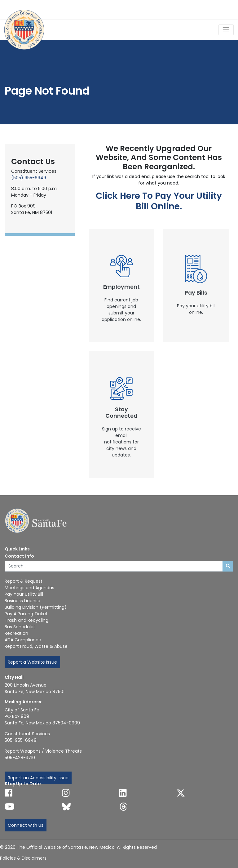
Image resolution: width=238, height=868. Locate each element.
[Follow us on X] (181, 793)
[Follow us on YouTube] (10, 807)
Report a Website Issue (32, 662)
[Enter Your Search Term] (114, 566)
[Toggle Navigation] (226, 30)
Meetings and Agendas (29, 588)
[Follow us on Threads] (123, 807)
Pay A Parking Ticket (26, 614)
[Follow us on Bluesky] (66, 807)
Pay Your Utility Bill (24, 594)
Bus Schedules (20, 627)
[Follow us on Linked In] (123, 793)
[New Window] (121, 286)
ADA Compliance (23, 640)
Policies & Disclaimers (23, 858)
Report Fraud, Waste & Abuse (36, 646)
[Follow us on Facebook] (9, 793)
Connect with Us (26, 825)
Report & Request (24, 581)
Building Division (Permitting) (36, 607)
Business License (22, 601)
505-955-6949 (21, 740)
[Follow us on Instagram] (66, 793)
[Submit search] (228, 566)
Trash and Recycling (26, 620)
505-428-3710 (20, 758)
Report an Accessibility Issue (38, 778)
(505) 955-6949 (29, 178)
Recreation (16, 633)
